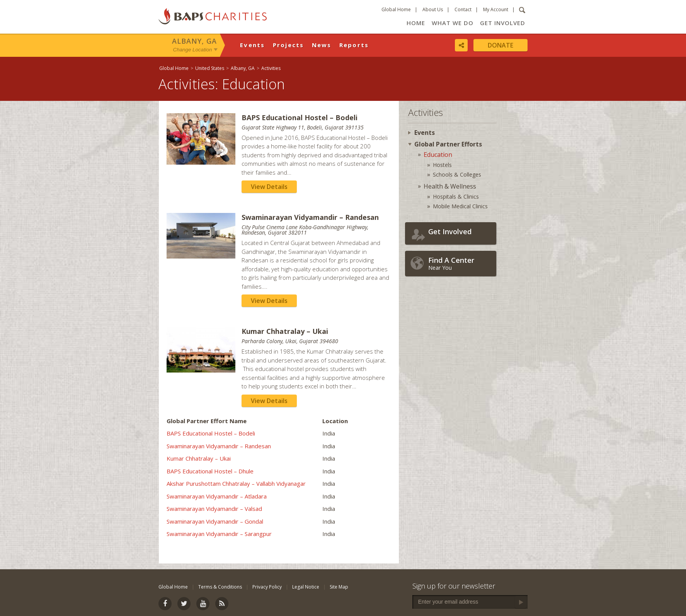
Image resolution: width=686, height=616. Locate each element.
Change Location (193, 50)
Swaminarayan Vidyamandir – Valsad (214, 509)
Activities (271, 68)
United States (210, 68)
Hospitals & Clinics (456, 197)
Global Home (396, 9)
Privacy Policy (267, 587)
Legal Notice (306, 587)
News (322, 45)
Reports (354, 45)
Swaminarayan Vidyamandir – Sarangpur (219, 534)
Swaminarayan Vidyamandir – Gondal (215, 521)
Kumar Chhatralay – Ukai (199, 458)
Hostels (442, 165)
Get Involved (503, 23)
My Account (496, 9)
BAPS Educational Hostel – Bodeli (211, 433)
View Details (269, 187)
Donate (500, 45)
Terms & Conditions (220, 587)
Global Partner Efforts (448, 144)
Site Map (339, 587)
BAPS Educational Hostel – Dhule (210, 471)
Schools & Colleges (457, 174)
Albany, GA (194, 41)
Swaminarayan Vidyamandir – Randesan (219, 446)
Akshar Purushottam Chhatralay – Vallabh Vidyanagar (236, 483)
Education (438, 155)
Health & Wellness (450, 186)
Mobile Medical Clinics (460, 206)
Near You (460, 263)
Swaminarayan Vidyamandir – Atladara (217, 496)
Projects (289, 45)
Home (416, 23)
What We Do (453, 23)
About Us (433, 9)
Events (253, 45)
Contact (463, 9)
